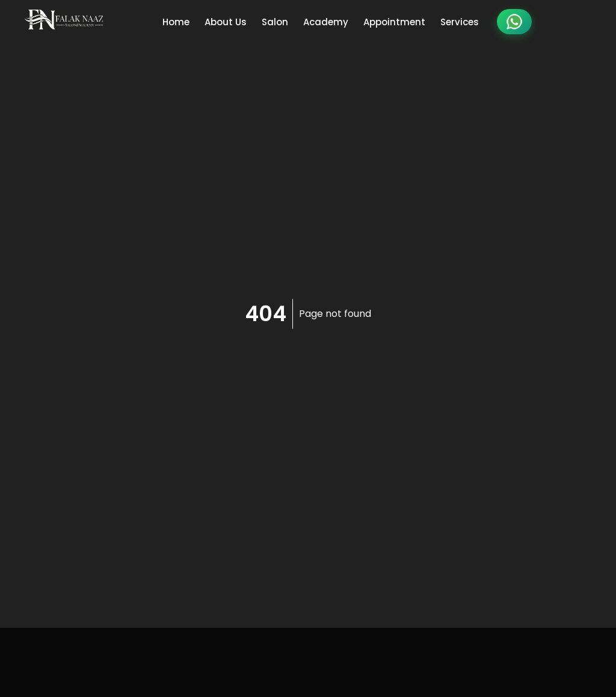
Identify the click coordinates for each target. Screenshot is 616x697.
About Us (226, 22)
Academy (326, 22)
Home (176, 22)
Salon (275, 22)
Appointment (394, 22)
